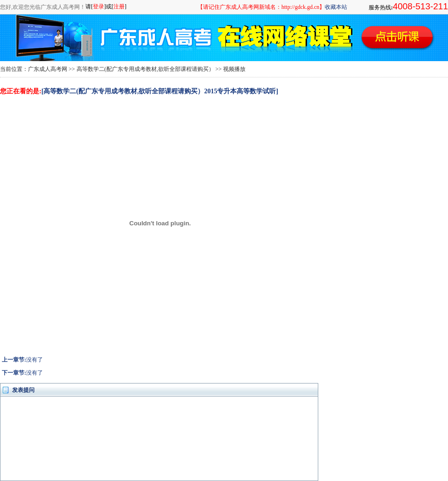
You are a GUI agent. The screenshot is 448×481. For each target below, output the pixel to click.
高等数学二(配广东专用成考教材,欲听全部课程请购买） (145, 69)
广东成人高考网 (48, 69)
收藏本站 (336, 7)
